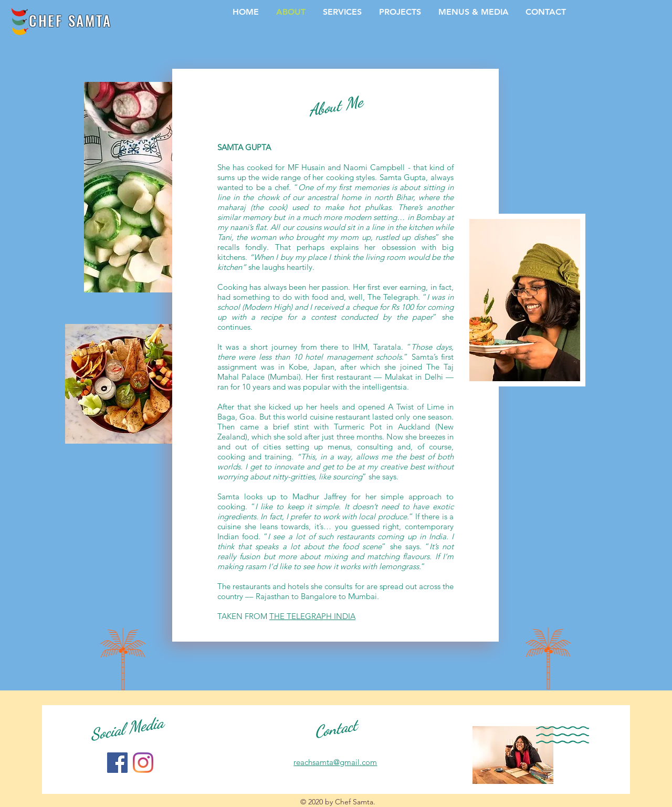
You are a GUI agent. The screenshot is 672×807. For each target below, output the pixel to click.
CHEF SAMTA (70, 20)
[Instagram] (143, 763)
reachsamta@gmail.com (335, 762)
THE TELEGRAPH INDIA (312, 616)
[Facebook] (117, 763)
